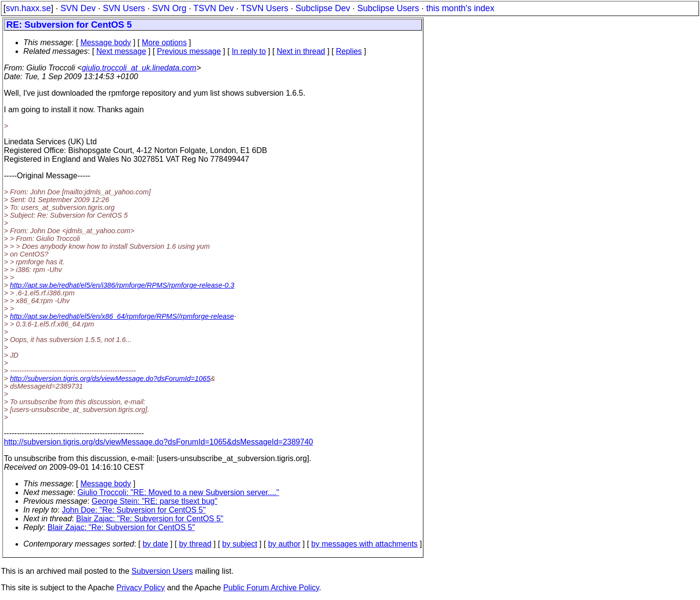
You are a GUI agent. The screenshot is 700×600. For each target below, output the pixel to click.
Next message (121, 51)
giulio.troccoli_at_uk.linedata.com (139, 68)
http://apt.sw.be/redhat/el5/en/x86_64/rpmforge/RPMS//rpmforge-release (122, 316)
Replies (349, 51)
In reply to (249, 51)
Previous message (189, 51)
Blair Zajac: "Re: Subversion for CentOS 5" (150, 519)
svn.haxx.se (28, 8)
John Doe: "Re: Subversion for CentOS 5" (134, 510)
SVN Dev (78, 8)
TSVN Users (264, 8)
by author (284, 544)
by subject (240, 544)
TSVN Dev (214, 8)
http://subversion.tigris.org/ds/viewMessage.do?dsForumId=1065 (110, 378)
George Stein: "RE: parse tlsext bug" (155, 501)
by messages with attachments (364, 544)
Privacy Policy (140, 588)
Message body (105, 43)
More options (165, 43)
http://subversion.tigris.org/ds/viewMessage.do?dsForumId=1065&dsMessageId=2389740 (158, 442)
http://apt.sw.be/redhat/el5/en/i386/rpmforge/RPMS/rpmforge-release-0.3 (122, 285)
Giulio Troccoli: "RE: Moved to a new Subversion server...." (178, 492)
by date (155, 544)
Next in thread (301, 51)
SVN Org (169, 8)
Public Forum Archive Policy (271, 588)
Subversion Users (162, 571)
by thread (195, 544)
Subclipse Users (388, 8)
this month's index (460, 8)
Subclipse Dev (323, 8)
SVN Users (124, 8)
